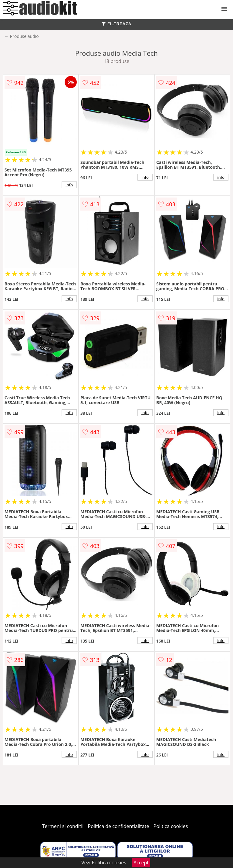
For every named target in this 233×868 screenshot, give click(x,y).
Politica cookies (171, 826)
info (69, 185)
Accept (141, 863)
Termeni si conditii (63, 826)
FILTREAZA (116, 24)
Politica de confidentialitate (119, 826)
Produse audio (24, 36)
